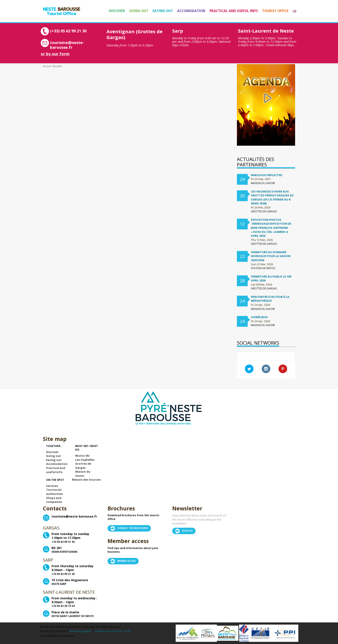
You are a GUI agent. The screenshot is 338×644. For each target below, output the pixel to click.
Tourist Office (275, 11)
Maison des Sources (86, 480)
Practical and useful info (234, 11)
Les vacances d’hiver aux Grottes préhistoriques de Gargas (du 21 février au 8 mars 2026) (272, 197)
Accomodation (191, 11)
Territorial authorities (55, 492)
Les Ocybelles (85, 460)
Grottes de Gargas (83, 466)
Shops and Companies (54, 500)
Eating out (163, 11)
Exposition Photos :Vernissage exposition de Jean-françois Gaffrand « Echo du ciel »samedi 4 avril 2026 (271, 228)
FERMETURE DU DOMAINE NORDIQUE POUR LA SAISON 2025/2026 (271, 256)
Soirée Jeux (259, 317)
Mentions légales (81, 631)
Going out (139, 11)
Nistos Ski (82, 456)
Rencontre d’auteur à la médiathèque (270, 299)
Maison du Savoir (83, 474)
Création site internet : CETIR (113, 631)
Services (52, 486)
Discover (117, 11)
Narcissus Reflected (267, 175)
